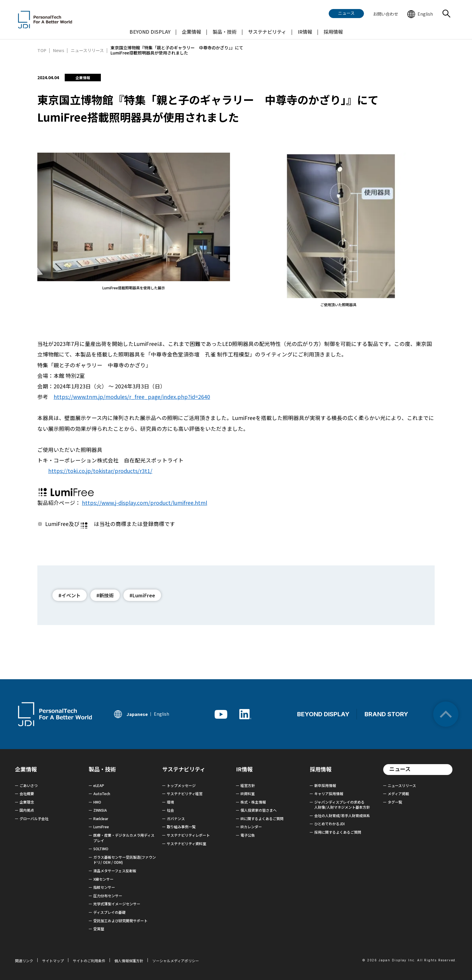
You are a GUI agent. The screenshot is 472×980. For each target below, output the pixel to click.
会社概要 (27, 793)
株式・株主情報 (253, 802)
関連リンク (24, 961)
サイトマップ (53, 961)
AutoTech (102, 793)
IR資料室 (248, 793)
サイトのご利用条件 (89, 961)
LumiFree (101, 827)
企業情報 (26, 769)
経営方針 (248, 785)
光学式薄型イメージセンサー (117, 904)
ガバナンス (176, 818)
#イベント (70, 595)
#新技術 (105, 595)
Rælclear (101, 818)
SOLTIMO (101, 849)
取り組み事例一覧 (181, 827)
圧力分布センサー (108, 896)
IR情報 (244, 769)
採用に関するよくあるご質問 (338, 832)
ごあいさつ (29, 785)
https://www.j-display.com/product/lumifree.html (144, 503)
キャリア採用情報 (329, 793)
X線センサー (103, 879)
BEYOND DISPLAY (323, 714)
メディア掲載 (398, 793)
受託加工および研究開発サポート (120, 921)
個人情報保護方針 (129, 961)
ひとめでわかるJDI (329, 824)
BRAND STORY (386, 714)
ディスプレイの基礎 (109, 912)
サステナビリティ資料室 (186, 843)
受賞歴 (99, 929)
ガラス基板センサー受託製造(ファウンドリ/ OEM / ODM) (125, 860)
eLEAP (99, 785)
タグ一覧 (395, 802)
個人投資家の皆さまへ (259, 810)
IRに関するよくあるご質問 (262, 818)
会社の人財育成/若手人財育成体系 (342, 815)
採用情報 (321, 769)
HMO (97, 802)
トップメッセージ (181, 785)
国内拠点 (27, 810)
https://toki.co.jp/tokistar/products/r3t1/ (100, 471)
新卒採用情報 (325, 785)
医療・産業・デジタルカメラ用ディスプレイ (124, 838)
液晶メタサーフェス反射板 (115, 871)
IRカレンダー (251, 827)
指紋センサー (104, 887)
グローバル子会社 (34, 818)
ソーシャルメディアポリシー (176, 961)
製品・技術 (102, 769)
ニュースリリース (402, 785)
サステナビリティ (184, 769)
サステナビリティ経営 (185, 793)
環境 (170, 802)
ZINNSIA (100, 810)
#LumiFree (142, 595)
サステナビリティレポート (188, 835)
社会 (170, 810)
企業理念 (27, 802)
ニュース (400, 769)
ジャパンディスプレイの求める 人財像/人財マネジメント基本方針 (342, 805)
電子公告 (248, 835)
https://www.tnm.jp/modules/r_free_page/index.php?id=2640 (132, 397)
